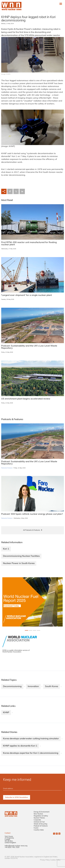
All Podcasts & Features (32, 530)
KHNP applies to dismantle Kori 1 (20, 746)
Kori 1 (6, 549)
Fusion (36, 828)
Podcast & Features (41, 826)
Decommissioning (12, 687)
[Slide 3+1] (38, 630)
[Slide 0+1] (27, 630)
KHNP (6, 713)
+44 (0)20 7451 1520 (12, 847)
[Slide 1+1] (31, 630)
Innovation (33, 687)
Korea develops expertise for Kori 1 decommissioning (31, 753)
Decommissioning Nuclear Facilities (21, 556)
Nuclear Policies (39, 818)
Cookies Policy (55, 860)
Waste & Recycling (40, 824)
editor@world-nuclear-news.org (16, 846)
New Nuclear (38, 814)
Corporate (37, 820)
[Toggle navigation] (61, 4)
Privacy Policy (45, 860)
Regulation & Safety (41, 816)
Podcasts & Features (7, 468)
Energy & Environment (42, 812)
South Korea (52, 687)
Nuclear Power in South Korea (19, 563)
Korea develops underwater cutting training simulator (31, 739)
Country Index (39, 830)
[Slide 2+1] (34, 630)
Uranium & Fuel (39, 822)
